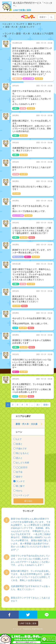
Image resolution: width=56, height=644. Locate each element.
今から (19, 491)
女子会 (19, 472)
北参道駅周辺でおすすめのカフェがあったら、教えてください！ (30, 588)
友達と (19, 444)
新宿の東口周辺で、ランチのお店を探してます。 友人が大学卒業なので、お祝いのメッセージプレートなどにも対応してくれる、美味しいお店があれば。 (31, 576)
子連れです (21, 449)
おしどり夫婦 (22, 463)
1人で (19, 439)
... (32, 405)
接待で (19, 477)
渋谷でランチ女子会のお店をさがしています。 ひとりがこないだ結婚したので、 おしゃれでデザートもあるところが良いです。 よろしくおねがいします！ (31, 560)
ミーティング (22, 495)
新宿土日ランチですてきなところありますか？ (30, 599)
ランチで (20, 481)
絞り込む (28, 501)
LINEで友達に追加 (22, 10)
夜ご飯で (20, 486)
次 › (38, 405)
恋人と (19, 458)
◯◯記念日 (22, 467)
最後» (46, 405)
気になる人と (22, 453)
